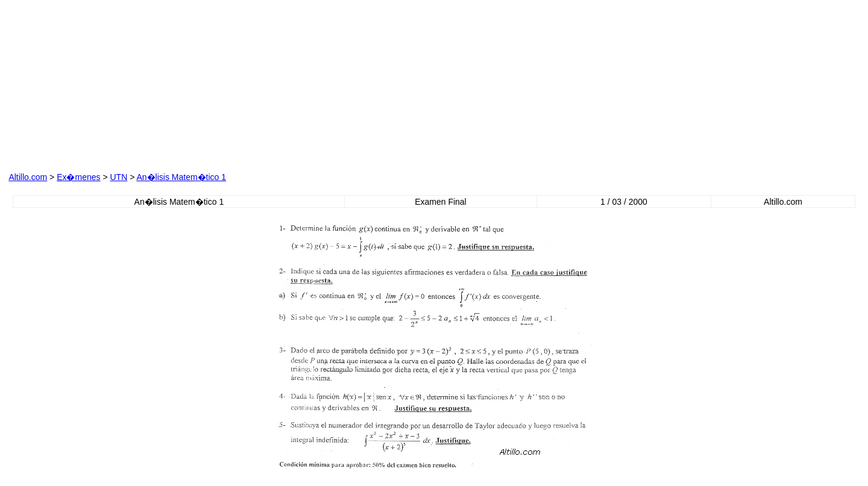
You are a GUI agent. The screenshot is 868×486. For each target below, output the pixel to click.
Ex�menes (78, 177)
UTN (118, 177)
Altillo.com (28, 177)
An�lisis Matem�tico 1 (181, 177)
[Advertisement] (301, 84)
